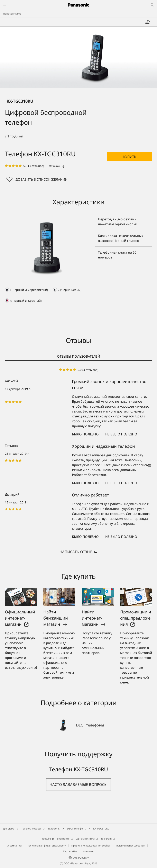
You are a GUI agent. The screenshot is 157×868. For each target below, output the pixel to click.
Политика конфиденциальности (47, 846)
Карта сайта (70, 851)
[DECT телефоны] (78, 725)
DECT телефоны (77, 829)
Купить (130, 157)
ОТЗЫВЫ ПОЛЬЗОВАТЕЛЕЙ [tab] (78, 356)
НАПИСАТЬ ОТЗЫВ (78, 552)
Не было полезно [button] (121, 434)
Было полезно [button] (85, 434)
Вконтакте (65, 839)
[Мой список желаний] (148, 22)
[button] (130, 157)
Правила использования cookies (91, 846)
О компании (14, 846)
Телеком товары (31, 829)
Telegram (108, 839)
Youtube (48, 839)
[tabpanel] (78, 463)
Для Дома (9, 829)
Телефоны (54, 829)
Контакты (88, 851)
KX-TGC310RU (101, 829)
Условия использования (130, 846)
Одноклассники (87, 839)
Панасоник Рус (12, 14)
